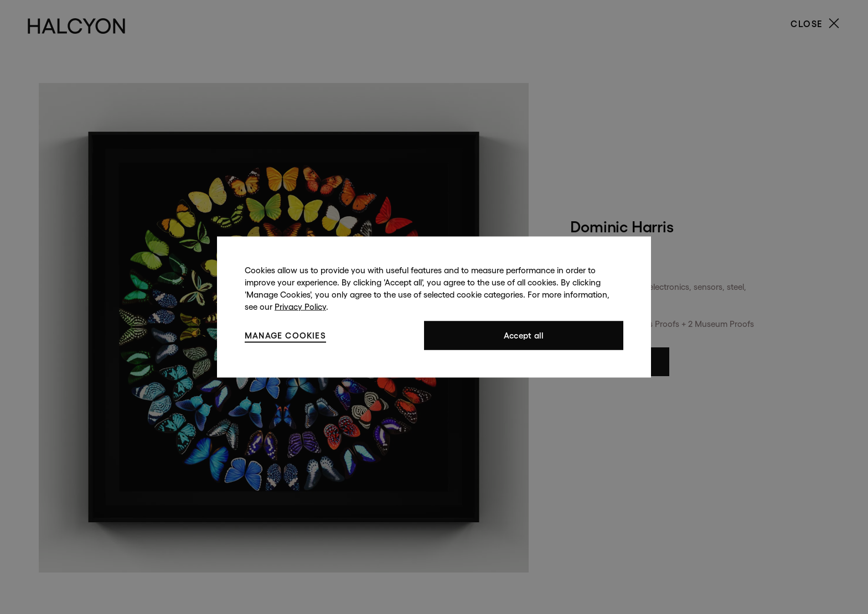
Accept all (524, 335)
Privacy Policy (300, 307)
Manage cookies (285, 335)
